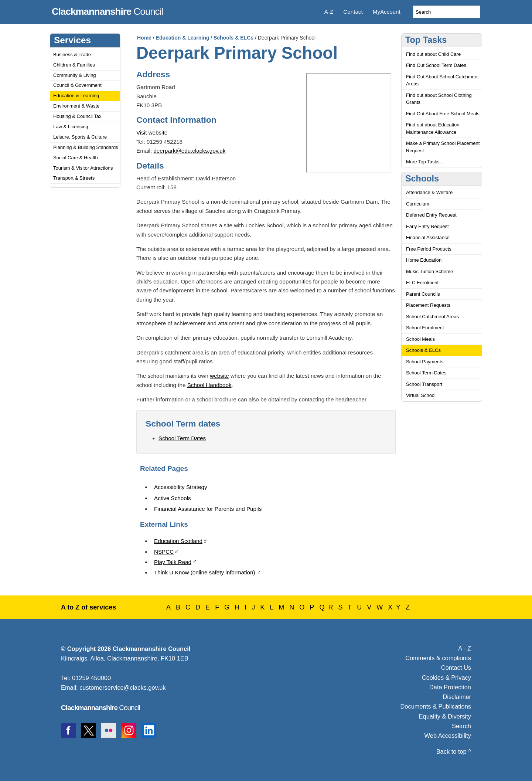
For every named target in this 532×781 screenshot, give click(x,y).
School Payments (425, 362)
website (219, 376)
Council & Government (77, 85)
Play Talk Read (173, 562)
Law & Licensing (71, 127)
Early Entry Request (427, 226)
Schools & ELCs (233, 38)
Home (144, 38)
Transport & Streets (74, 178)
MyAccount (387, 12)
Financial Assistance (428, 237)
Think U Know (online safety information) (205, 572)
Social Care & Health (76, 158)
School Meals (420, 339)
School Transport (424, 384)
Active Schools (173, 498)
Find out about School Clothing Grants (439, 99)
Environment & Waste (76, 106)
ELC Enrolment (422, 283)
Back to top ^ (454, 751)
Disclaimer (457, 697)
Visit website (152, 133)
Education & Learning (76, 96)
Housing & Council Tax (77, 116)
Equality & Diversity (445, 716)
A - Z (465, 648)
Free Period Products (429, 249)
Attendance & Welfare (429, 192)
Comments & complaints (438, 658)
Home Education (424, 260)
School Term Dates (182, 438)
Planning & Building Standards (86, 147)
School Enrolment (425, 328)
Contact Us (456, 668)
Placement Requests (428, 305)
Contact (353, 12)
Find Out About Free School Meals (443, 114)
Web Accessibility (448, 736)
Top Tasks (426, 40)
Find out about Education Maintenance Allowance (433, 128)
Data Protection (450, 687)
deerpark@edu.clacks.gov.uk (189, 151)
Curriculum (418, 204)
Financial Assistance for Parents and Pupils (208, 509)
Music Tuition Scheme (429, 271)
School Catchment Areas (432, 317)
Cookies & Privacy (446, 678)
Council (107, 10)
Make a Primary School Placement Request (443, 147)
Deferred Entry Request (431, 215)
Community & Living (75, 75)
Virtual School (421, 395)
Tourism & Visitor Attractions (83, 168)
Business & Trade (72, 55)
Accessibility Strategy (181, 487)
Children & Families (74, 65)
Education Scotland (178, 541)
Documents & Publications (436, 706)
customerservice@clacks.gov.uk (122, 687)
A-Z (329, 12)
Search (461, 726)
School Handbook (209, 385)
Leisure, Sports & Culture (80, 137)
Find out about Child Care (433, 54)
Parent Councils (423, 294)
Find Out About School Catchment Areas (442, 80)
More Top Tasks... (425, 162)
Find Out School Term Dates (436, 65)
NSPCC (164, 552)
